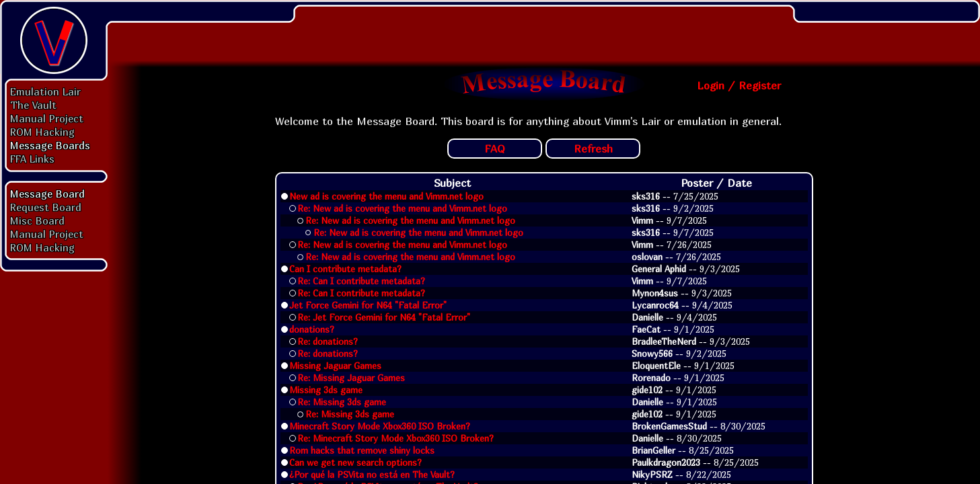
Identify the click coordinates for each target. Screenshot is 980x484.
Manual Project (47, 118)
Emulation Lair (45, 91)
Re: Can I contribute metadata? (361, 281)
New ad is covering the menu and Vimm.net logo (386, 196)
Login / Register (739, 85)
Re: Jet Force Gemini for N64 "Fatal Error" (384, 317)
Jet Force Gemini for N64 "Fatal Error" (368, 305)
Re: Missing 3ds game (342, 402)
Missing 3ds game (326, 390)
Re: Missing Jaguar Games (351, 378)
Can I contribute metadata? (345, 269)
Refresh (593, 149)
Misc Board (37, 220)
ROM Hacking (42, 132)
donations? (312, 329)
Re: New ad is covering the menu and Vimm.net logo (402, 208)
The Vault (33, 105)
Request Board (46, 207)
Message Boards (50, 145)
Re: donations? (328, 341)
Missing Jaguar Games (335, 366)
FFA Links (32, 159)
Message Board (47, 194)
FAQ (495, 149)
